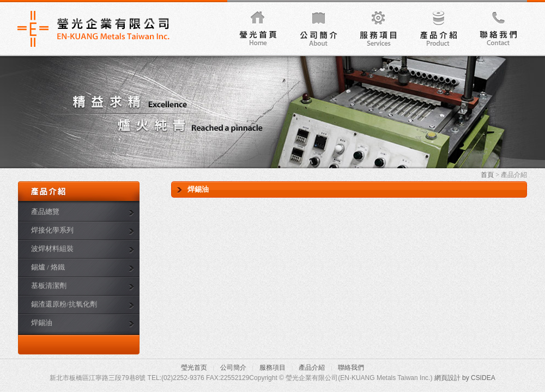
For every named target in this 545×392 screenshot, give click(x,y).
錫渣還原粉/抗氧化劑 (64, 304)
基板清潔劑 (49, 286)
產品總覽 (45, 212)
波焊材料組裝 (52, 249)
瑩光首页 (194, 367)
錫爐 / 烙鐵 (48, 267)
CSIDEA (483, 378)
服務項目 (377, 27)
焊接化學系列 (52, 230)
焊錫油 (42, 323)
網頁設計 (447, 378)
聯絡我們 (497, 27)
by (466, 378)
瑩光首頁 (257, 27)
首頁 (487, 175)
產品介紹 (437, 27)
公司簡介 (317, 27)
